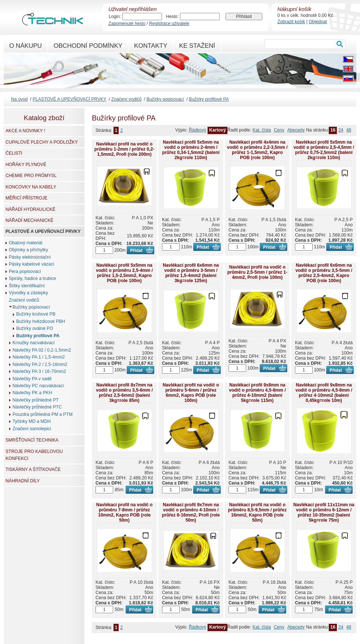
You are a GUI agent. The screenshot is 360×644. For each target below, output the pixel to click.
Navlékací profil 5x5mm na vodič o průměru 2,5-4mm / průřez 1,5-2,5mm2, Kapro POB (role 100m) (124, 273)
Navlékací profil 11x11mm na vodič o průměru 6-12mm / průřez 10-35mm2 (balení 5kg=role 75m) (324, 512)
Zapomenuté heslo (127, 24)
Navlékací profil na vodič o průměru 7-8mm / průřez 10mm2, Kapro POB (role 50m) (124, 512)
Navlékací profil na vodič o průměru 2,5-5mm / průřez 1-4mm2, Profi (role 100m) (257, 272)
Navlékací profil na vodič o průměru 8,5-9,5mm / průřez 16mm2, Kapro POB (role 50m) (257, 512)
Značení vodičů (126, 99)
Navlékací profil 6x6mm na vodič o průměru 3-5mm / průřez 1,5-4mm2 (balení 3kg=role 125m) (191, 273)
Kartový (217, 130)
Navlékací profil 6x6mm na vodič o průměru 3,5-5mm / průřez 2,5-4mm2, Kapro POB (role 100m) (324, 273)
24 (341, 130)
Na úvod (19, 99)
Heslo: (172, 17)
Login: (115, 17)
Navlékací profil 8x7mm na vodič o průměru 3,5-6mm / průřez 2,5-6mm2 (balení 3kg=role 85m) (124, 393)
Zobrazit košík (291, 22)
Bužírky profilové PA (209, 99)
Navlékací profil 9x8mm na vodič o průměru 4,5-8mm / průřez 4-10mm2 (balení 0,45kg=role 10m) (324, 393)
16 (333, 130)
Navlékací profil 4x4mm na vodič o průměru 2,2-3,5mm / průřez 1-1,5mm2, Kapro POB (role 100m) (257, 150)
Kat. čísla (262, 130)
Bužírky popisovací (165, 99)
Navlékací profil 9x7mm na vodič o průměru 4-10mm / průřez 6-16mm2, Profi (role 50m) (191, 512)
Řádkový (197, 130)
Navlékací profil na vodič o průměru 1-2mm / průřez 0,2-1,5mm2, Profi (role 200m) (124, 149)
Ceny (279, 130)
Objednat (318, 22)
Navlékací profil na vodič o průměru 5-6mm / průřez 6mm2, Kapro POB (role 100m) (191, 393)
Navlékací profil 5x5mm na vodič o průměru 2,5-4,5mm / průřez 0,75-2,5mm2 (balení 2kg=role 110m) (324, 150)
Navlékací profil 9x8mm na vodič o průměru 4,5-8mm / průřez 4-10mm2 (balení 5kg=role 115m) (257, 393)
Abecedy (296, 130)
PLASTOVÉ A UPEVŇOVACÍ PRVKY (69, 99)
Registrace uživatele (169, 24)
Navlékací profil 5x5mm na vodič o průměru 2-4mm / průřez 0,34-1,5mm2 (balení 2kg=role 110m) (191, 150)
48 (349, 130)
